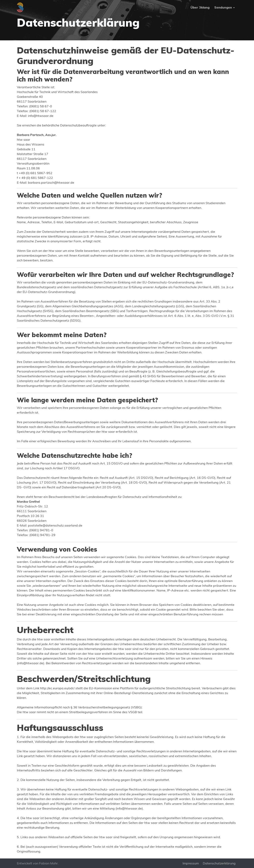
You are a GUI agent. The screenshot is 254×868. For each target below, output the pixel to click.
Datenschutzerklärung (219, 863)
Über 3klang (200, 7)
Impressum (191, 863)
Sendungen (223, 7)
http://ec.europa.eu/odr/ (57, 688)
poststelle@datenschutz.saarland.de (55, 525)
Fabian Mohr (48, 863)
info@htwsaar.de (41, 116)
